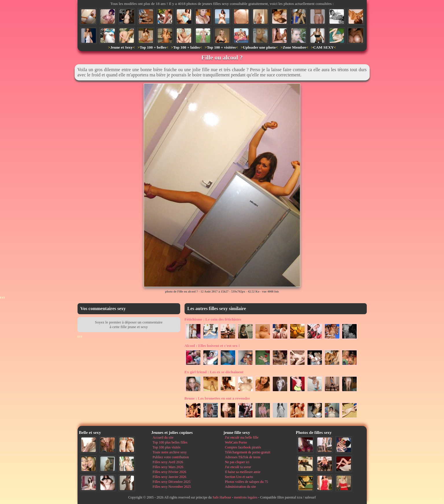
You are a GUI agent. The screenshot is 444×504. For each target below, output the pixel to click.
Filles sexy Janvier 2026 (170, 477)
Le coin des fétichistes (213, 319)
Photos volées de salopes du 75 (247, 482)
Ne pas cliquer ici (237, 462)
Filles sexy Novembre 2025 (172, 487)
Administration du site (241, 487)
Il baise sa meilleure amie (243, 472)
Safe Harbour (222, 497)
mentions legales (246, 497)
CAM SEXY (324, 47)
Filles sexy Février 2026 (170, 472)
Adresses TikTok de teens (243, 457)
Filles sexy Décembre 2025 (172, 482)
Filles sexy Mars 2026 (168, 467)
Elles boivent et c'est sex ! (212, 346)
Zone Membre (294, 47)
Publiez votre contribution (171, 457)
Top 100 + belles (153, 47)
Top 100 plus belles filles (170, 442)
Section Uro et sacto (239, 477)
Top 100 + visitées (221, 47)
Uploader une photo (259, 47)
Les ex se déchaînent (214, 372)
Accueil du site (163, 437)
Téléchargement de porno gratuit (248, 452)
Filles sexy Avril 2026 (168, 462)
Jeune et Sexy (121, 47)
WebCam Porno (236, 442)
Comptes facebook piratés (243, 447)
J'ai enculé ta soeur (238, 467)
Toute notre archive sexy (170, 452)
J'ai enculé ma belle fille (242, 437)
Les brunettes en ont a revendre (217, 398)
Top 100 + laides (187, 47)
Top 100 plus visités (167, 447)
